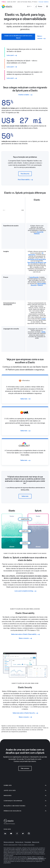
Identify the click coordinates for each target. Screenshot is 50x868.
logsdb (43, 319)
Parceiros (25, 796)
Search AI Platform (39, 233)
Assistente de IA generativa (37, 259)
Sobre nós (25, 785)
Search (40, 285)
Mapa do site (36, 842)
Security (34, 285)
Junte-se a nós (25, 790)
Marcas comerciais (9, 842)
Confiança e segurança (25, 801)
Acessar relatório (44, 2)
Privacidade (28, 842)
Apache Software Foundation (36, 858)
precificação (34, 277)
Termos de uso (19, 842)
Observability (41, 283)
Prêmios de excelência (25, 811)
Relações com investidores (25, 806)
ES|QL (43, 332)
